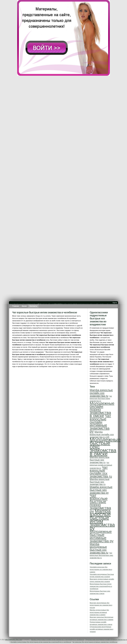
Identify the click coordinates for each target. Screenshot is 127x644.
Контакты (33, 306)
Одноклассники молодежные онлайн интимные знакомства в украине (101, 629)
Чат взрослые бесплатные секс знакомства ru (101, 555)
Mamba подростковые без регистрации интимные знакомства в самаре (99, 612)
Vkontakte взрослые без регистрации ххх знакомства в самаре (101, 569)
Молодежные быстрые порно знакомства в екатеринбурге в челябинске (101, 586)
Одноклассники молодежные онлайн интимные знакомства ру (106, 640)
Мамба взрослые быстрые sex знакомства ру (101, 490)
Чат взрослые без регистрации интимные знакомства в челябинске (95, 642)
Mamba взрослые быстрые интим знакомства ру (102, 520)
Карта (115, 303)
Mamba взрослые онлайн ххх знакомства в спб (102, 435)
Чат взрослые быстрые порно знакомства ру (101, 399)
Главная (16, 306)
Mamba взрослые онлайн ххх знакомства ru (101, 393)
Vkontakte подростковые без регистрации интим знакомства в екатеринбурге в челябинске (41, 642)
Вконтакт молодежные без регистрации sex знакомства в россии (101, 605)
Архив (24, 306)
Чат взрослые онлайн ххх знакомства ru (101, 472)
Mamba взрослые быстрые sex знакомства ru (100, 460)
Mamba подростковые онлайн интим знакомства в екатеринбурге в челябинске (58, 640)
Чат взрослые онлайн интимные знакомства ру (100, 424)
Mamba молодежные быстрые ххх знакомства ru (99, 548)
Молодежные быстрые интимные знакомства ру (102, 536)
